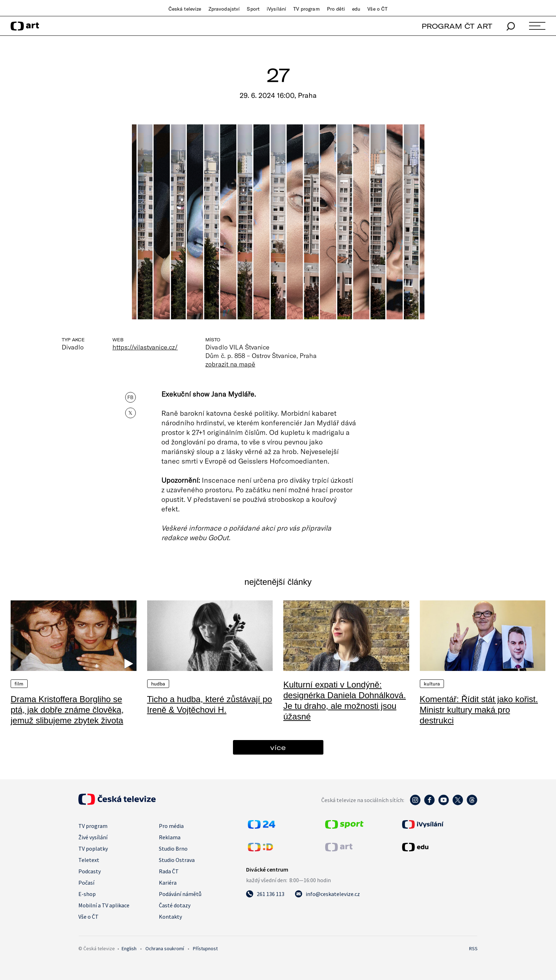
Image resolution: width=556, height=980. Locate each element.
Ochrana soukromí (165, 948)
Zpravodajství (224, 9)
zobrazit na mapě (230, 364)
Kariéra (168, 883)
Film (19, 684)
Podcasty (90, 871)
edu (356, 9)
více (278, 747)
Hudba (158, 684)
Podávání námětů (180, 894)
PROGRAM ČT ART (457, 26)
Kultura (432, 684)
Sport (253, 9)
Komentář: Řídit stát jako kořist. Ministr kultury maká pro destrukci (479, 710)
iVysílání (276, 9)
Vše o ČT (377, 9)
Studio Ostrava (177, 860)
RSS (473, 948)
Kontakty (170, 917)
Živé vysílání (93, 837)
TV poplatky (93, 849)
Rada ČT (169, 871)
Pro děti (336, 9)
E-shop (87, 894)
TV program (306, 9)
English (129, 948)
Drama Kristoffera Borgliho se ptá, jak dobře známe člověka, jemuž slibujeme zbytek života (67, 710)
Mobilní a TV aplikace (104, 905)
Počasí (86, 883)
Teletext (89, 860)
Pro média (171, 826)
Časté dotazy (175, 905)
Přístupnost (205, 948)
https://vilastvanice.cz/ (145, 347)
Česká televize (185, 9)
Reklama (170, 837)
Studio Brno (173, 849)
